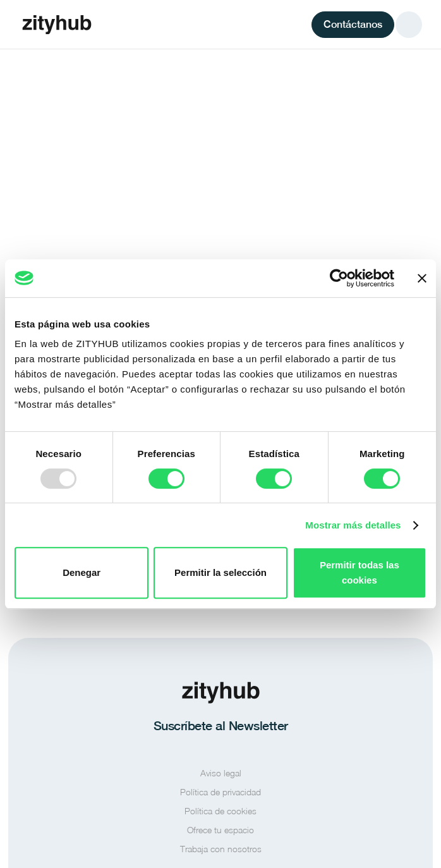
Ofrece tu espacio (220, 830)
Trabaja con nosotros (221, 849)
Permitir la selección (220, 572)
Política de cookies (220, 811)
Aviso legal (221, 773)
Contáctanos (353, 24)
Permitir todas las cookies (359, 572)
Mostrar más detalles (353, 525)
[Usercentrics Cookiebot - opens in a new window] (339, 278)
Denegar (82, 572)
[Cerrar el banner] (422, 278)
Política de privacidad (220, 792)
